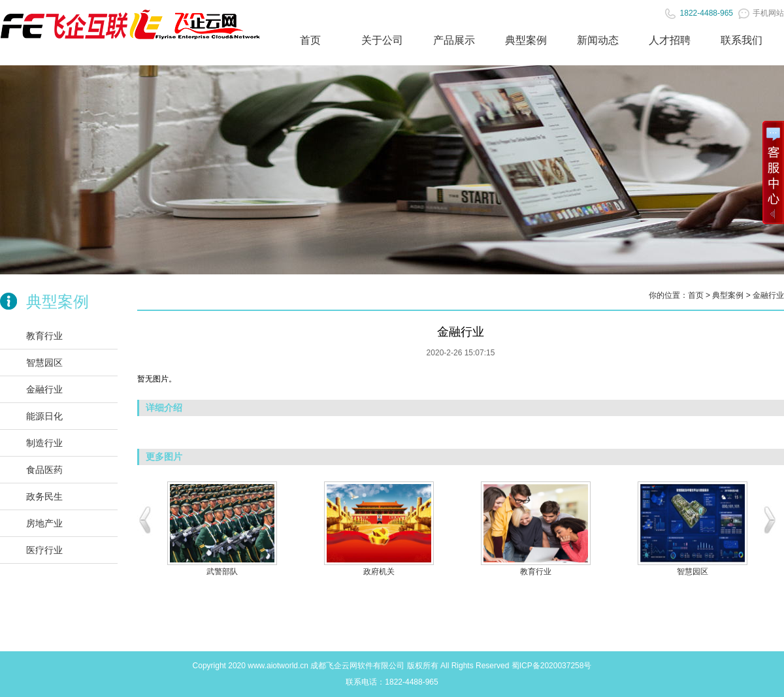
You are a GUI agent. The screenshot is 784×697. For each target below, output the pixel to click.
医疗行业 (44, 550)
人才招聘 (670, 40)
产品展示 (454, 40)
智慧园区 (44, 363)
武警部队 (222, 572)
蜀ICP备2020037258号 (552, 666)
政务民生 (44, 496)
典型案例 (526, 40)
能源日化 (44, 416)
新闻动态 (598, 40)
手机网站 (761, 13)
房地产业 (44, 523)
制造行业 (44, 443)
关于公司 (382, 40)
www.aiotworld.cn (278, 666)
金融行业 (44, 389)
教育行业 (44, 336)
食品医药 (44, 470)
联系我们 (742, 40)
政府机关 (379, 572)
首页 (310, 40)
